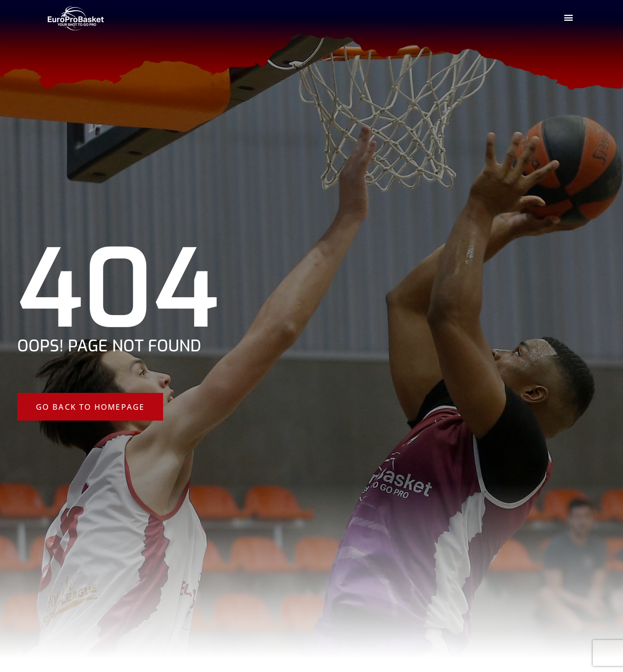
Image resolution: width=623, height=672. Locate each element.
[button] (568, 17)
